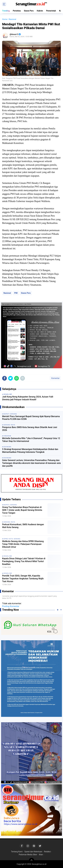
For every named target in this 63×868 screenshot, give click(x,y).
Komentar (55, 378)
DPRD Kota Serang (12, 539)
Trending (6, 11)
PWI (16, 293)
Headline (8, 556)
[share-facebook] (4, 378)
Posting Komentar (11, 606)
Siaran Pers (29, 11)
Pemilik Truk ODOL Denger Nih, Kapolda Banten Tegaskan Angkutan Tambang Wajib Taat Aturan (23, 579)
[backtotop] (32, 861)
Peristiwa (17, 11)
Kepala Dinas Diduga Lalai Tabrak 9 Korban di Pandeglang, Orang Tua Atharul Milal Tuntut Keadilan (24, 561)
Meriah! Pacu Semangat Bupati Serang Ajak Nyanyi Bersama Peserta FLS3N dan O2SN (31, 418)
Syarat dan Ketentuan (33, 852)
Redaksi (47, 852)
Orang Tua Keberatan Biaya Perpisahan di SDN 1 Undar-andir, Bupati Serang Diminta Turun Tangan (22, 510)
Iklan (41, 855)
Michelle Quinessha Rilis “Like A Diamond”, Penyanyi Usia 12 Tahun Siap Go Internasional (31, 440)
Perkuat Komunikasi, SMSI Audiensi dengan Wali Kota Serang (23, 526)
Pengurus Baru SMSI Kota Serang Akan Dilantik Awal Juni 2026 (30, 429)
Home (5, 19)
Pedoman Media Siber (28, 855)
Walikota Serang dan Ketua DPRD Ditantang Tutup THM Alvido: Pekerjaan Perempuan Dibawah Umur (23, 544)
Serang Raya (9, 522)
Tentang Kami (17, 852)
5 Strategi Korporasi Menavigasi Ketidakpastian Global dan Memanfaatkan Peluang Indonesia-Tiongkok (30, 451)
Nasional (7, 293)
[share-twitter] (10, 378)
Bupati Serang (10, 505)
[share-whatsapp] (17, 378)
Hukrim (40, 11)
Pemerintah (51, 11)
